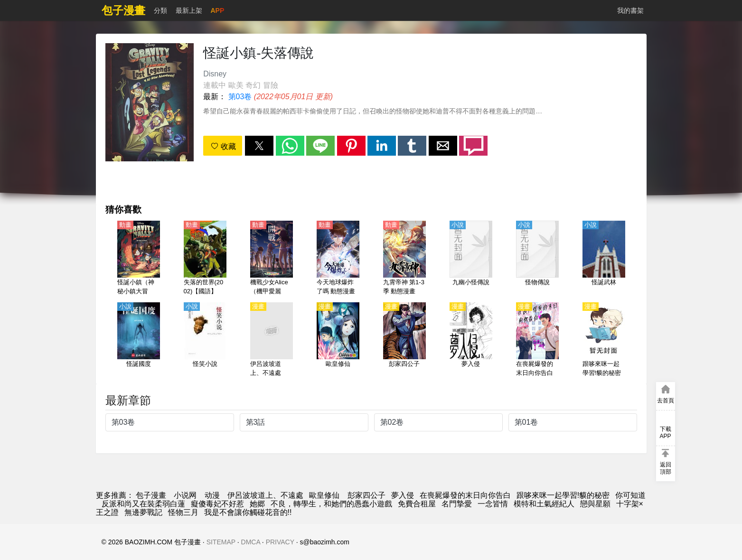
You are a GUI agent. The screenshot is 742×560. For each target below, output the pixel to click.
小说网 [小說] (185, 495)
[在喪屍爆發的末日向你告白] (537, 340)
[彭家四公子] (404, 340)
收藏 (223, 146)
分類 (160, 10)
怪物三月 (183, 512)
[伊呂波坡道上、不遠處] (272, 340)
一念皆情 (493, 504)
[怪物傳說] (537, 259)
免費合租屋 (417, 504)
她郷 (257, 504)
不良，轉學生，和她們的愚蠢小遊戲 (331, 504)
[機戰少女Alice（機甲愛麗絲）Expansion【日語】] (272, 259)
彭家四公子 (365, 495)
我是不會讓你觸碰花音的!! (248, 512)
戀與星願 (595, 504)
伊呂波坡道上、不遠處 (265, 495)
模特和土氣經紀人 (544, 504)
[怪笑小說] (205, 340)
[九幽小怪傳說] (471, 259)
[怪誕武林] (604, 259)
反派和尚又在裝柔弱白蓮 (143, 504)
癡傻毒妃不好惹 (217, 504)
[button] (259, 146)
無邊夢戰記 (143, 512)
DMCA (251, 542)
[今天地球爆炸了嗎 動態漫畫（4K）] (338, 259)
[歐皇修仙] (338, 340)
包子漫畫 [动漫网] (151, 495)
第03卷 (240, 97)
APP (218, 10)
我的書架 (630, 10)
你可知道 (630, 495)
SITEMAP (221, 542)
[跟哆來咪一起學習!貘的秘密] (604, 340)
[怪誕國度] (139, 340)
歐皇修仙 (324, 495)
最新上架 (189, 10)
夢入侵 (403, 495)
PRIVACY (280, 542)
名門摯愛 (457, 504)
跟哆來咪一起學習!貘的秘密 (563, 495)
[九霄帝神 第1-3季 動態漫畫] (404, 259)
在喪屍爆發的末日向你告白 (465, 495)
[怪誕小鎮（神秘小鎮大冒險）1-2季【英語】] (139, 259)
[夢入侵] (471, 340)
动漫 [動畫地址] (212, 495)
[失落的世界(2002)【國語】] (205, 259)
